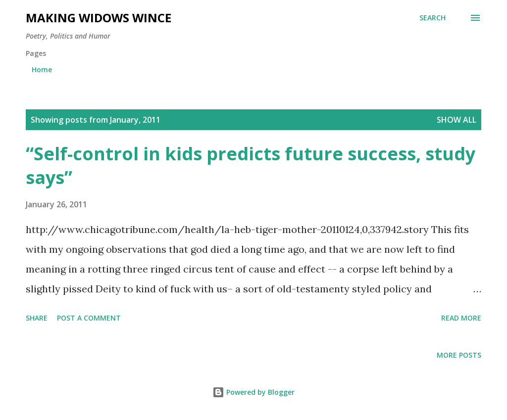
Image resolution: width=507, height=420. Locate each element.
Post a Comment (89, 318)
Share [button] (37, 318)
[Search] (432, 18)
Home (42, 70)
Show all (456, 120)
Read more (461, 318)
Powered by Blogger (253, 392)
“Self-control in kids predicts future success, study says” (251, 165)
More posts (459, 355)
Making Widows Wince (99, 18)
